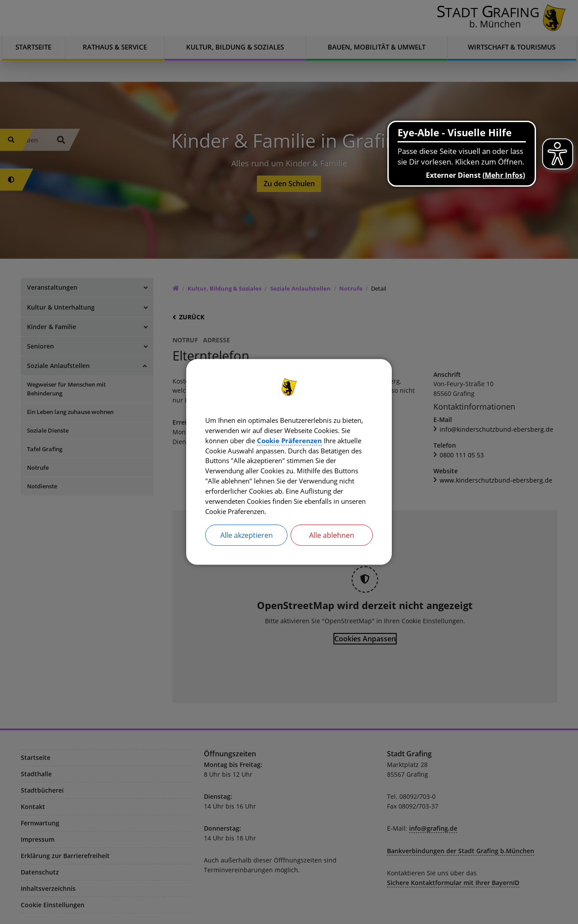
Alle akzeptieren (247, 537)
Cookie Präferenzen (337, 439)
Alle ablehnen (332, 537)
